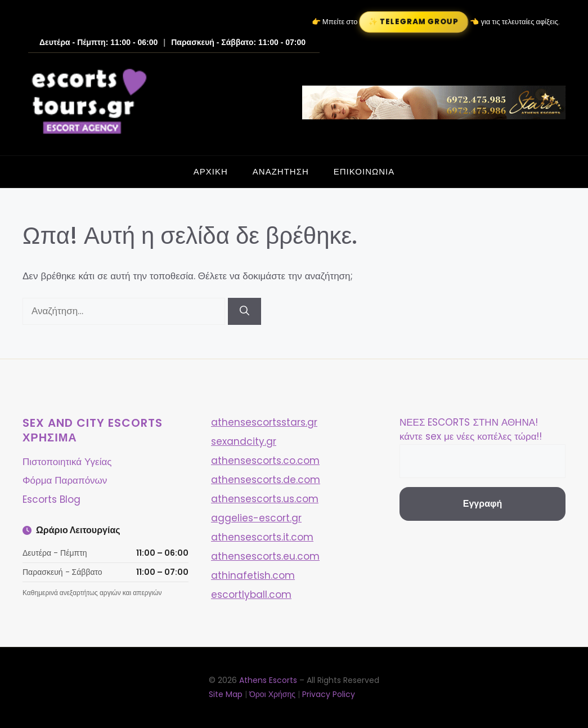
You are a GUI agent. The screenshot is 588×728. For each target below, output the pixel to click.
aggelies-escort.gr (256, 518)
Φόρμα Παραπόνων (65, 480)
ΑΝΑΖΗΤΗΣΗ (281, 171)
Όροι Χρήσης (272, 694)
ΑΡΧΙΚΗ (211, 171)
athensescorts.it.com (262, 537)
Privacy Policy (329, 694)
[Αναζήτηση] (244, 311)
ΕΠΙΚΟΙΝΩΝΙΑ (364, 171)
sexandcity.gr (244, 441)
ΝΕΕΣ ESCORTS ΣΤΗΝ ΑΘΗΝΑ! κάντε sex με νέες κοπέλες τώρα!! (471, 430)
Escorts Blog (51, 499)
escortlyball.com (251, 595)
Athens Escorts (269, 680)
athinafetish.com (253, 575)
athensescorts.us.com (265, 499)
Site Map (226, 694)
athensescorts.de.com (266, 480)
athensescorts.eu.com (265, 556)
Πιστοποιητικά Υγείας (67, 462)
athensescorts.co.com (265, 461)
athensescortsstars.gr (264, 422)
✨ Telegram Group (414, 22)
